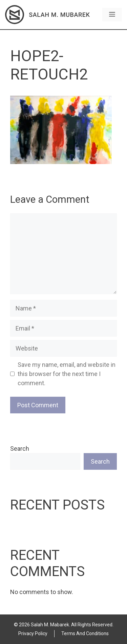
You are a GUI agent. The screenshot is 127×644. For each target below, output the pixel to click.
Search (20, 449)
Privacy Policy (33, 633)
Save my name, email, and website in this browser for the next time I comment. (67, 374)
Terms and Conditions (85, 633)
